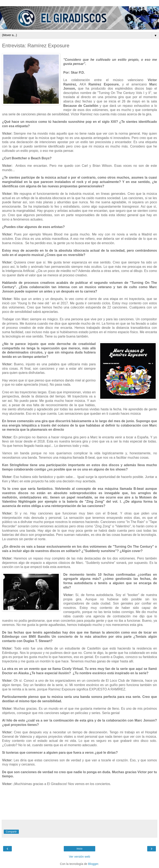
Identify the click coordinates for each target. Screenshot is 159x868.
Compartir (11, 832)
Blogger (93, 864)
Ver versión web (79, 857)
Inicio (79, 849)
